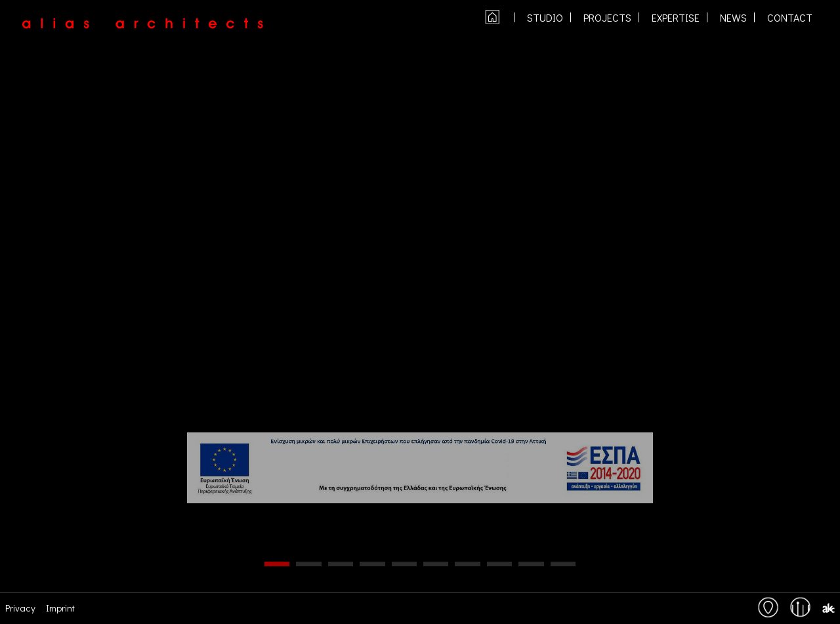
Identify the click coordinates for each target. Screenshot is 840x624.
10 (563, 564)
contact (790, 18)
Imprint (60, 608)
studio (545, 18)
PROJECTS (607, 18)
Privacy (20, 608)
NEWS (733, 18)
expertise (676, 18)
